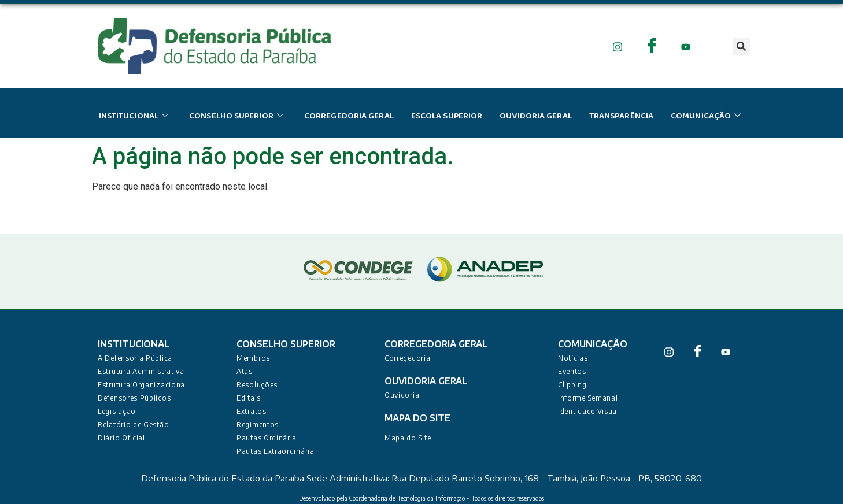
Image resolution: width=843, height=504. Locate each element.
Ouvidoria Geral (536, 116)
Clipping (572, 385)
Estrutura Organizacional (143, 385)
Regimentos (258, 425)
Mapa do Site (408, 438)
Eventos (572, 371)
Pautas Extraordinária (276, 451)
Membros (253, 358)
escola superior (447, 116)
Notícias (573, 358)
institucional (134, 116)
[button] (741, 46)
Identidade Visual (589, 411)
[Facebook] (652, 46)
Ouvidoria (402, 395)
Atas (245, 371)
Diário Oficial (121, 438)
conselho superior (236, 116)
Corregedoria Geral (349, 116)
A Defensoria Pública (135, 358)
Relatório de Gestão (133, 425)
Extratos (252, 411)
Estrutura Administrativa (141, 371)
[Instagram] (618, 46)
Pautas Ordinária (267, 438)
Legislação (117, 411)
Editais (249, 398)
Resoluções (257, 385)
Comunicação (706, 116)
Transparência (621, 116)
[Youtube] (686, 46)
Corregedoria (407, 358)
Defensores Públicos (134, 398)
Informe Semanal (588, 398)
